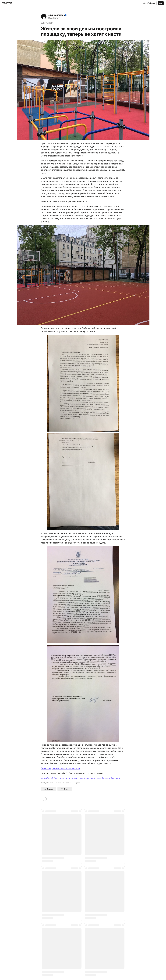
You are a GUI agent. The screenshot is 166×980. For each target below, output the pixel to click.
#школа (106, 778)
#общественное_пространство (67, 778)
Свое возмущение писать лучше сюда (60, 768)
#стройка (46, 778)
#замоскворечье (92, 778)
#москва (115, 778)
